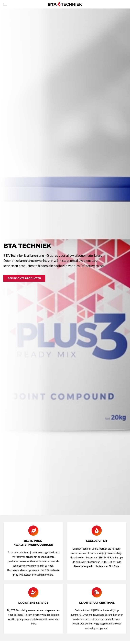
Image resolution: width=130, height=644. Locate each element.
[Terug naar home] (65, 4)
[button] (5, 4)
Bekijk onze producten (24, 278)
